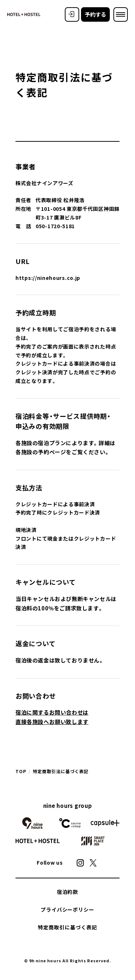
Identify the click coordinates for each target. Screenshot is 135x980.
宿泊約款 (68, 892)
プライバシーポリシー (68, 909)
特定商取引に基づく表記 (67, 927)
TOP (21, 771)
